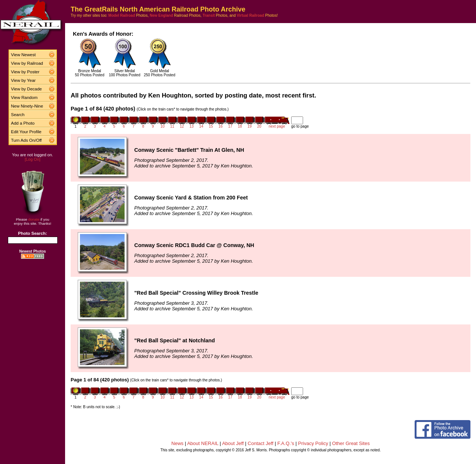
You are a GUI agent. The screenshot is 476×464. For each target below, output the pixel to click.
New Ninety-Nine (27, 106)
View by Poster (25, 72)
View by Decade (27, 89)
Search (18, 115)
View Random (24, 97)
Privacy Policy (313, 443)
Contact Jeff (260, 443)
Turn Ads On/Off (27, 140)
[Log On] (32, 159)
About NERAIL (203, 443)
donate (34, 219)
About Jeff (233, 443)
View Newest (23, 55)
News (178, 443)
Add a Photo (23, 123)
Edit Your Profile (26, 132)
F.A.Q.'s (286, 443)
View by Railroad (27, 63)
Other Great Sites (351, 443)
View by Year (23, 80)
